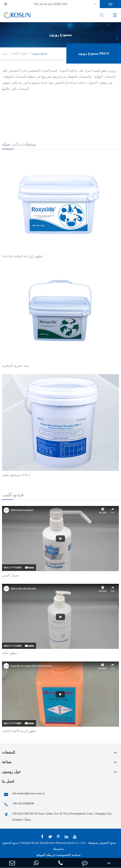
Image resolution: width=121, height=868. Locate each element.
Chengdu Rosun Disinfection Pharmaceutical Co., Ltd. (53, 843)
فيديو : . (25, 53)
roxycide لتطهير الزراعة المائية (22, 256)
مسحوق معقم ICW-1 (16, 475)
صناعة (7, 762)
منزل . (5, 53)
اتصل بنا (8, 781)
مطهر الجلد (10, 653)
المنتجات (8, 752)
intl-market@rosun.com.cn (23, 794)
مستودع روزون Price (94, 53)
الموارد (15, 53)
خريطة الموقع (46, 855)
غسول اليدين (11, 575)
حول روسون (11, 772)
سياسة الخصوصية (69, 855)
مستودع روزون (40, 53)
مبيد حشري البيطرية (16, 366)
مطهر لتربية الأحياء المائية (19, 731)
